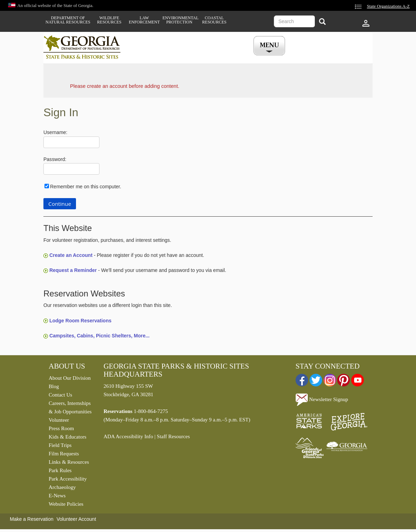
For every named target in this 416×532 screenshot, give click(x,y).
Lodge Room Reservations (80, 321)
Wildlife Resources (109, 20)
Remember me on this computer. (86, 187)
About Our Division (70, 378)
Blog (54, 386)
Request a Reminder (73, 270)
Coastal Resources (214, 20)
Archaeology (62, 487)
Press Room (61, 428)
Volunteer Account (76, 519)
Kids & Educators (67, 437)
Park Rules (60, 470)
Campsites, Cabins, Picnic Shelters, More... (99, 336)
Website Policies (66, 504)
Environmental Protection (179, 20)
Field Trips (60, 445)
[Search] (322, 22)
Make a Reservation (32, 519)
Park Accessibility (68, 479)
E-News (57, 496)
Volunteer (59, 420)
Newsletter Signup (322, 399)
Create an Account (71, 255)
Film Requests (64, 454)
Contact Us (60, 395)
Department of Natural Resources (68, 20)
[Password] (71, 169)
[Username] (71, 142)
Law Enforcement (144, 20)
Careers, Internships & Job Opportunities (70, 407)
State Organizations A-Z (388, 6)
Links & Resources (69, 462)
